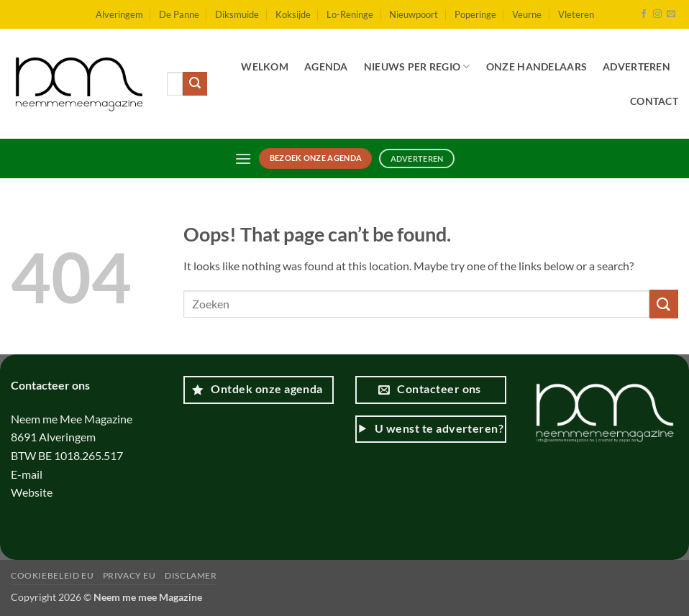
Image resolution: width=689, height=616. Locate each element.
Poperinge (475, 14)
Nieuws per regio (417, 66)
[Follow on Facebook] (644, 14)
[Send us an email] (671, 14)
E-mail (28, 474)
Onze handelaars (537, 66)
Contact (654, 101)
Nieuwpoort (414, 14)
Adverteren (636, 66)
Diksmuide (237, 14)
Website (33, 492)
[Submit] (195, 84)
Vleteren (576, 14)
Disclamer (191, 575)
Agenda (326, 66)
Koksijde (293, 14)
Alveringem (119, 14)
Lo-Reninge (350, 14)
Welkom (265, 66)
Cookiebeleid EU (52, 575)
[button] (243, 158)
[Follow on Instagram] (657, 14)
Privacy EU (129, 575)
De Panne (179, 14)
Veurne (527, 14)
